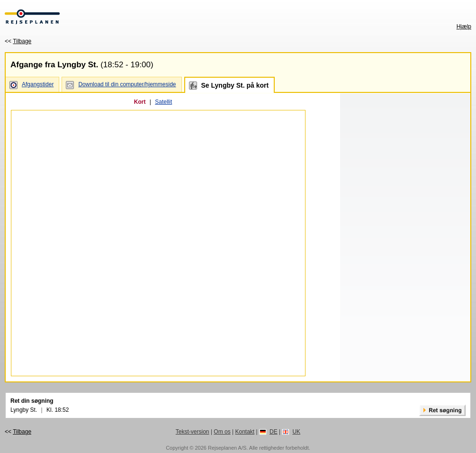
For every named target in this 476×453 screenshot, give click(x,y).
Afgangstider (38, 84)
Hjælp (464, 27)
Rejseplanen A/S (227, 448)
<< (18, 41)
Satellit (163, 102)
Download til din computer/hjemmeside (127, 84)
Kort (140, 102)
